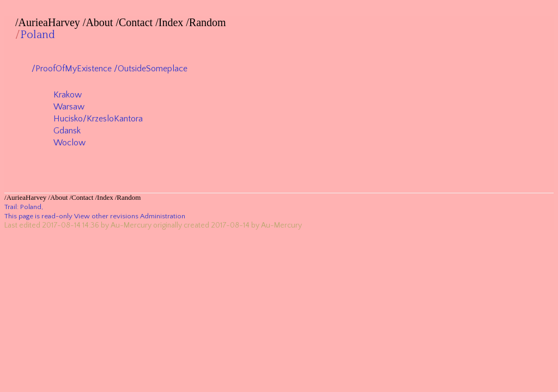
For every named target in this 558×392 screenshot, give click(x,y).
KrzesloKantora (115, 119)
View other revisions (106, 216)
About (99, 22)
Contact (136, 22)
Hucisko (68, 119)
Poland (38, 35)
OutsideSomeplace (153, 69)
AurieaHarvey (49, 22)
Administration (163, 216)
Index (171, 22)
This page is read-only (38, 216)
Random (208, 22)
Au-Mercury (131, 225)
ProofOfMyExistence (74, 69)
